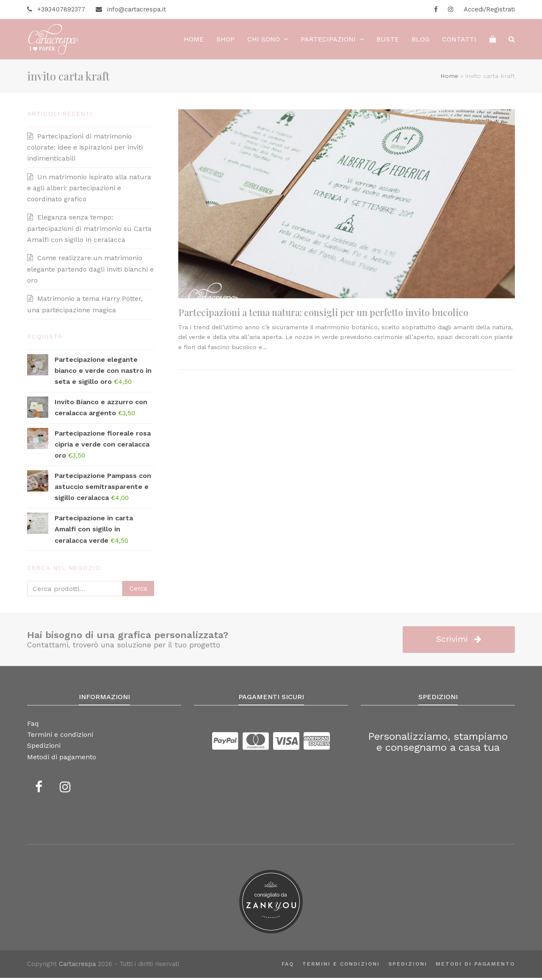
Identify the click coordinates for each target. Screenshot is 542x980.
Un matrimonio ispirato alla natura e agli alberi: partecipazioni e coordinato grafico (89, 190)
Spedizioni (408, 966)
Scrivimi (459, 641)
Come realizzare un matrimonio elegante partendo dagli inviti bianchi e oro (90, 272)
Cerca (138, 591)
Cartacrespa (77, 966)
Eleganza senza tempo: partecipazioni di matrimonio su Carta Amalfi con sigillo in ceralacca (89, 231)
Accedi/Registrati (489, 9)
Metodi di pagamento (475, 966)
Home (449, 78)
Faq (288, 966)
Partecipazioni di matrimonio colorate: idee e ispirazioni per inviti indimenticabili (85, 150)
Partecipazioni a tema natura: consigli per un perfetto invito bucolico (323, 315)
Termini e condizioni (341, 966)
